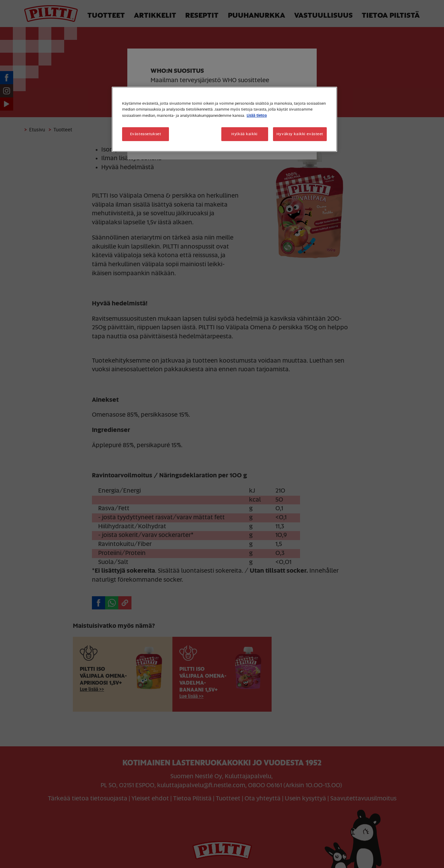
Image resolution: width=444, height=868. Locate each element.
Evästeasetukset (146, 134)
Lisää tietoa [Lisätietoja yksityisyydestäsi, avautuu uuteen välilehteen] (257, 116)
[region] (224, 119)
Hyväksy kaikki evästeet (300, 134)
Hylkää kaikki (244, 134)
